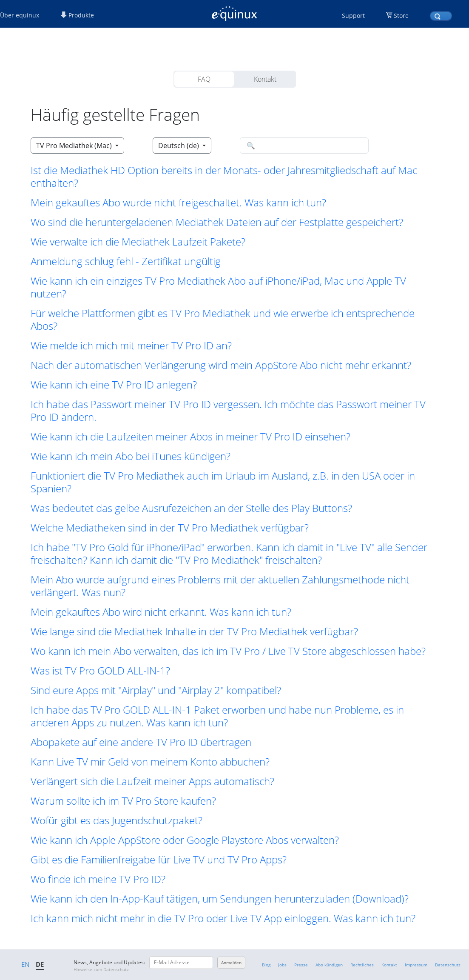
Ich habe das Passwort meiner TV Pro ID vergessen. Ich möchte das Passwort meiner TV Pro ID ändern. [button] (228, 411)
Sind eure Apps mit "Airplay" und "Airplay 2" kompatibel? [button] (156, 690)
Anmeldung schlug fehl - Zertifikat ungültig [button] (126, 261)
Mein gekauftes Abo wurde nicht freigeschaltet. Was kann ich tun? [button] (178, 203)
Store (401, 16)
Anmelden (231, 963)
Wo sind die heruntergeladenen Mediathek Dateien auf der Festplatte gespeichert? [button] (217, 222)
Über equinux (20, 15)
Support (353, 16)
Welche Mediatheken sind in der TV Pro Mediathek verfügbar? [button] (170, 528)
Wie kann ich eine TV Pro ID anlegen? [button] (114, 385)
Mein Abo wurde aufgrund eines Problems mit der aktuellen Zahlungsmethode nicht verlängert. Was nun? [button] (220, 586)
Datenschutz (448, 965)
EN (25, 964)
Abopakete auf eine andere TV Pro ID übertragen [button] (141, 742)
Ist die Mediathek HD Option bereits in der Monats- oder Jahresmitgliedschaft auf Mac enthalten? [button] (224, 177)
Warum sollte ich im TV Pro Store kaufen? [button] (123, 801)
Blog (266, 965)
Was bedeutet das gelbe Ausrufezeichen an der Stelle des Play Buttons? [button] (191, 508)
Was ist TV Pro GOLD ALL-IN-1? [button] (100, 671)
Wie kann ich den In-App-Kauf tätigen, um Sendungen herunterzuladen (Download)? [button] (220, 899)
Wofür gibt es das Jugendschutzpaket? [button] (117, 820)
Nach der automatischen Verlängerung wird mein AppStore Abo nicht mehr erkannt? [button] (221, 365)
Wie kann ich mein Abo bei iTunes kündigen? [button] (131, 456)
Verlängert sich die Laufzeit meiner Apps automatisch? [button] (152, 781)
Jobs (282, 965)
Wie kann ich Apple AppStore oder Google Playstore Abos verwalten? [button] (185, 840)
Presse (301, 965)
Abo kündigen (329, 965)
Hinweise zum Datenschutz (101, 969)
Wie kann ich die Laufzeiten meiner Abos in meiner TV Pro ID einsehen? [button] (190, 437)
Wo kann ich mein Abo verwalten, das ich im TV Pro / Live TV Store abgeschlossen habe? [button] (228, 651)
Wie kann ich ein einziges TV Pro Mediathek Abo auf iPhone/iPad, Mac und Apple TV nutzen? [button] (218, 287)
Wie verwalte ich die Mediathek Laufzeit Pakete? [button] (138, 242)
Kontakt (265, 79)
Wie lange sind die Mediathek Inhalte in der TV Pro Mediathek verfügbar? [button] (194, 631)
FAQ (204, 79)
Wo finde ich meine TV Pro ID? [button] (98, 879)
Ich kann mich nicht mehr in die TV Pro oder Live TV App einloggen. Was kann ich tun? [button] (223, 918)
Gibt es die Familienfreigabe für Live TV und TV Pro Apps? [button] (159, 860)
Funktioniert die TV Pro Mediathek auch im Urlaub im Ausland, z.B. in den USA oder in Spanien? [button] (223, 482)
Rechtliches (362, 965)
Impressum (416, 965)
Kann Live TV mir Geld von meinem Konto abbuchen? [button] (150, 762)
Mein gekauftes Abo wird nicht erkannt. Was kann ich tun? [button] (161, 612)
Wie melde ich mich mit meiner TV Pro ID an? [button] (131, 346)
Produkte (77, 15)
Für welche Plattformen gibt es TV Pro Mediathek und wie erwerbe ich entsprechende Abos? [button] (223, 320)
